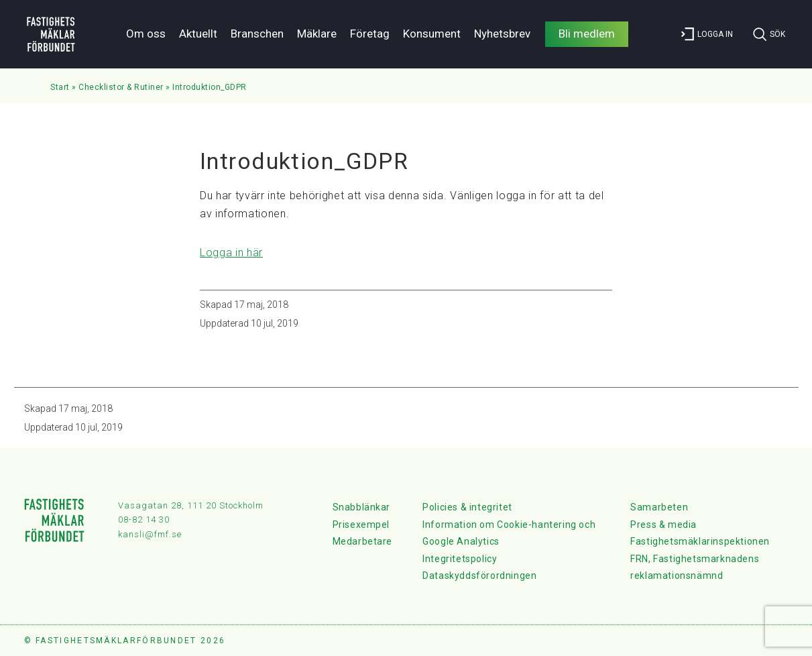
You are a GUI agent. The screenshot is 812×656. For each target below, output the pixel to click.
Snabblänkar (362, 507)
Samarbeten (659, 507)
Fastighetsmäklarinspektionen (700, 541)
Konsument (432, 34)
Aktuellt (198, 34)
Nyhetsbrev (502, 34)
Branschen (257, 34)
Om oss (146, 34)
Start (60, 87)
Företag (370, 34)
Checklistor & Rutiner (121, 87)
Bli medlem (587, 34)
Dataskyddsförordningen (479, 576)
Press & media (663, 525)
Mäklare (317, 34)
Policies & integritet (467, 507)
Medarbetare (363, 541)
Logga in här (231, 253)
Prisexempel (361, 525)
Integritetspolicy (460, 559)
